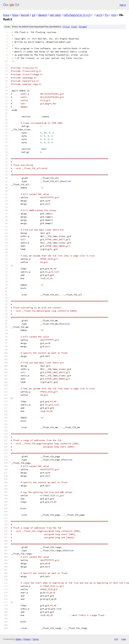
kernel (25, 15)
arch (99, 15)
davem (43, 15)
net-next (55, 15)
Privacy (27, 639)
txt (116, 639)
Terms (36, 639)
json (123, 639)
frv (107, 15)
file (66, 27)
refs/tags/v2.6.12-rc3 (77, 15)
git (34, 15)
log (74, 27)
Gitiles (19, 639)
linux (6, 15)
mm (114, 15)
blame (83, 27)
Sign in (123, 5)
